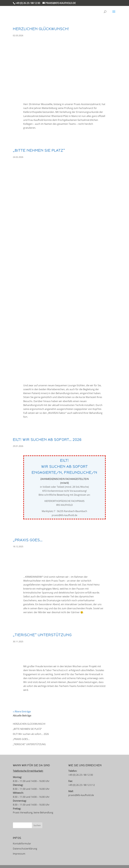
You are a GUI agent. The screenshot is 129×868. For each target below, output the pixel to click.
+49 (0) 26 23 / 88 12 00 (28, 3)
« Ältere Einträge (22, 712)
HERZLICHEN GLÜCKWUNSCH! (41, 29)
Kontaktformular (22, 844)
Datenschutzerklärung (25, 849)
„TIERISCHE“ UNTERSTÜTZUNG (42, 635)
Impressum (19, 854)
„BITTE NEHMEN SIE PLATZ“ (39, 150)
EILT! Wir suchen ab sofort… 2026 (47, 440)
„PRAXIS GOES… (28, 540)
